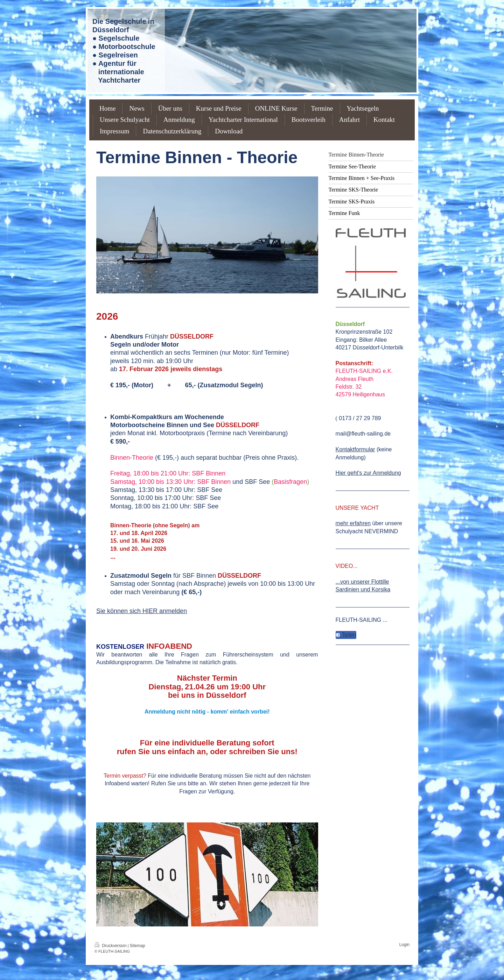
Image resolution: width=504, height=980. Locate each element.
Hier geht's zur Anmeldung (368, 473)
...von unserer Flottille (362, 582)
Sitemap (138, 946)
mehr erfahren (353, 523)
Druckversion (111, 946)
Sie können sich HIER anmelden (142, 611)
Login (404, 945)
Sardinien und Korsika (363, 589)
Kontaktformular (355, 449)
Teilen (346, 635)
